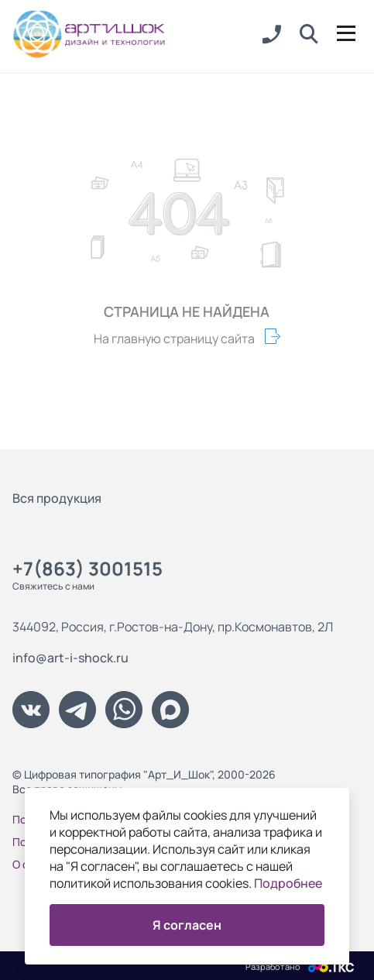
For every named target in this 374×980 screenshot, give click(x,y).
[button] (309, 35)
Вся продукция (57, 498)
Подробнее (288, 883)
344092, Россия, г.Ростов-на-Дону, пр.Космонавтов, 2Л (173, 627)
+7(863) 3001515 (87, 568)
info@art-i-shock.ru (70, 658)
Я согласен (187, 925)
